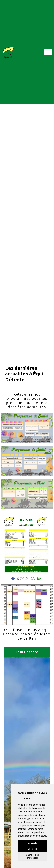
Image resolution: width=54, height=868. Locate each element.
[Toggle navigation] (48, 52)
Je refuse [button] (32, 849)
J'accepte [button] (32, 843)
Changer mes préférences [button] (32, 856)
